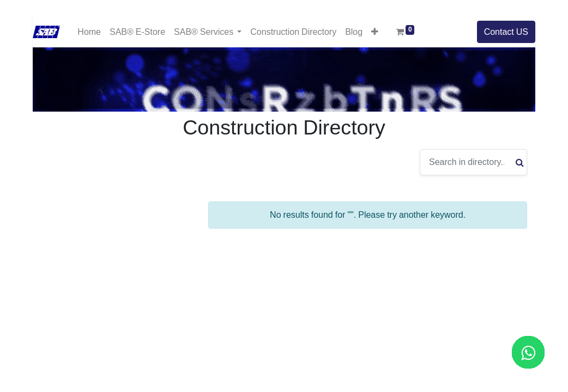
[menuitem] (89, 32)
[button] (375, 32)
